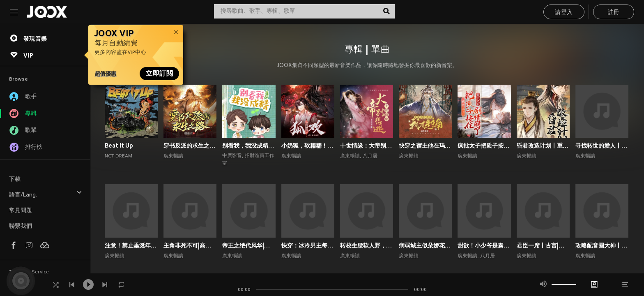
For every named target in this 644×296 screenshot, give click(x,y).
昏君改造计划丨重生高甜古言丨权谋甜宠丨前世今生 (543, 146)
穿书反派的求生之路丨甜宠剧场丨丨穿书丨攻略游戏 (190, 146)
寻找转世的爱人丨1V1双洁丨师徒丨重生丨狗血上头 (602, 146)
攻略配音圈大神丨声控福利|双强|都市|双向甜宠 (602, 245)
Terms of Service (29, 272)
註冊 (614, 13)
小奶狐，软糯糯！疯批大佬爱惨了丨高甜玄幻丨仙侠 (308, 146)
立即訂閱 (159, 74)
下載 (15, 179)
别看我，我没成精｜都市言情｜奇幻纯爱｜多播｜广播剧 (249, 146)
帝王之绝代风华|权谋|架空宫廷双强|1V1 (249, 245)
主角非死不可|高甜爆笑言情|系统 (190, 245)
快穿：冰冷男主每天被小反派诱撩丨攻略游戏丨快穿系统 (308, 245)
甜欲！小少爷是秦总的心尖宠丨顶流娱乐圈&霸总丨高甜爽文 (484, 245)
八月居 (370, 156)
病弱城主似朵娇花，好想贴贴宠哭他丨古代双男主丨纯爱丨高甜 (425, 245)
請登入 (564, 13)
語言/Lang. (46, 194)
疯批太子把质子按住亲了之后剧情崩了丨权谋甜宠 (484, 146)
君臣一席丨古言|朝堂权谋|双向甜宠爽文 (543, 245)
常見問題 (21, 211)
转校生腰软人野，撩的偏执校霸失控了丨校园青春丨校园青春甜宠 (367, 245)
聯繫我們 (21, 226)
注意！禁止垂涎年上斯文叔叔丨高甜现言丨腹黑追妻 (131, 245)
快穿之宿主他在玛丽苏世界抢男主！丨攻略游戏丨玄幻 (425, 146)
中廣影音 (232, 156)
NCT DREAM (118, 156)
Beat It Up (119, 146)
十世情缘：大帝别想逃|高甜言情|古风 (367, 146)
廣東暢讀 (173, 156)
